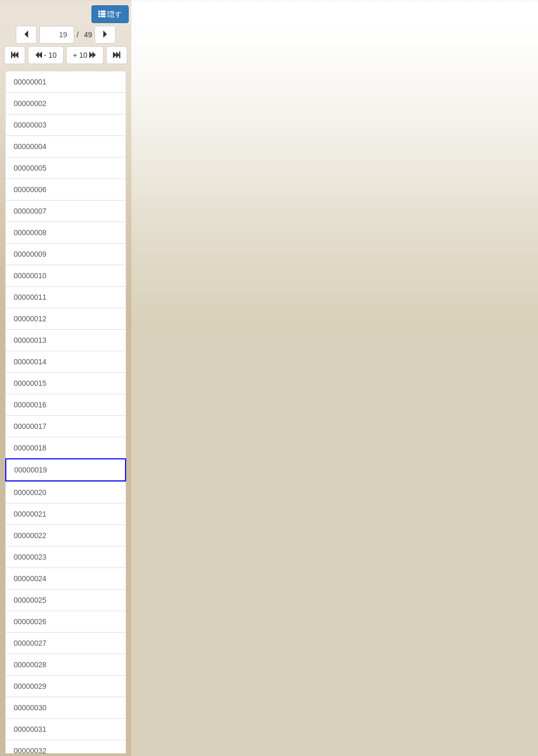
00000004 (30, 146)
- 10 (46, 55)
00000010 (30, 276)
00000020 (30, 492)
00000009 (30, 254)
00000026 (30, 622)
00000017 (30, 426)
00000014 (30, 362)
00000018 (30, 448)
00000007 (30, 211)
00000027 (30, 643)
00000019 (30, 470)
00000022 (30, 535)
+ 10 (85, 55)
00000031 (30, 729)
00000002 (30, 103)
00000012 (30, 319)
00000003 (30, 125)
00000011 (30, 297)
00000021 (30, 514)
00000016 (30, 405)
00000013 (30, 340)
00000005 (30, 168)
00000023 (30, 557)
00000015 (30, 383)
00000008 (30, 233)
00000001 (30, 82)
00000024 (30, 579)
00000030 (30, 708)
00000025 (30, 600)
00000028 (30, 665)
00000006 (30, 190)
